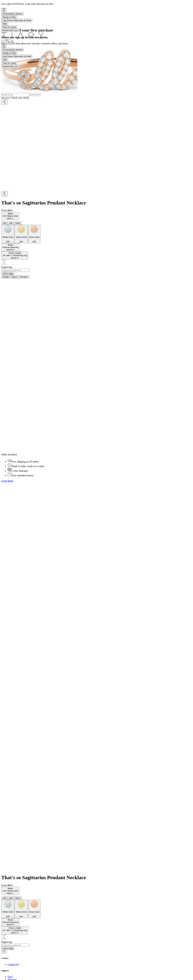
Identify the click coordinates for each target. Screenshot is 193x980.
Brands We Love (10, 30)
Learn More (7, 481)
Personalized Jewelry (13, 14)
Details (6, 277)
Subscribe (35, 95)
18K (11, 223)
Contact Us (13, 964)
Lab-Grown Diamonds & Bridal (17, 20)
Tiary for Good (9, 27)
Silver (18, 223)
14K (4, 223)
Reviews (24, 277)
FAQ (10, 977)
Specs (15, 277)
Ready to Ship (9, 17)
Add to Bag (8, 274)
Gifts (5, 24)
